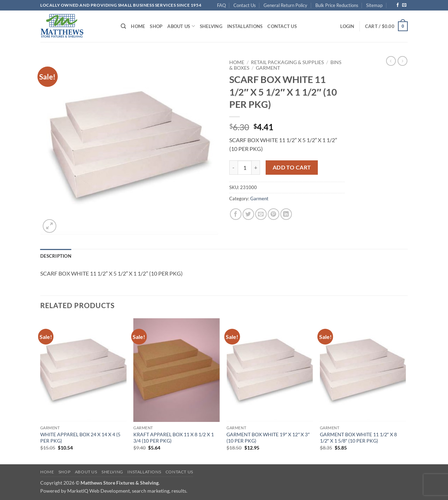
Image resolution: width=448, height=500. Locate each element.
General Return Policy (285, 5)
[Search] (123, 26)
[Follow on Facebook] (398, 5)
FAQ (221, 5)
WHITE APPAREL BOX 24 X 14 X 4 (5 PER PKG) (80, 438)
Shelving (211, 26)
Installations (245, 26)
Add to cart (292, 167)
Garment (268, 68)
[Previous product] (402, 61)
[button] (347, 26)
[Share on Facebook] (236, 214)
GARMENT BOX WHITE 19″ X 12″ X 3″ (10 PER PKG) (268, 438)
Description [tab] (56, 256)
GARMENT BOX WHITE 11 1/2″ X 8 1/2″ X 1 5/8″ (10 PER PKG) (358, 438)
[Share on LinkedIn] (286, 214)
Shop (156, 26)
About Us (181, 26)
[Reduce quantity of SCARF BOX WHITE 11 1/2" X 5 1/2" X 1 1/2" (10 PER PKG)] (233, 167)
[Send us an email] (404, 5)
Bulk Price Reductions (337, 5)
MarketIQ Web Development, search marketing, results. (127, 491)
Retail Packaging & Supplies (287, 62)
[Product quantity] (245, 167)
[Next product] (391, 61)
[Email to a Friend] (261, 214)
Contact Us (245, 5)
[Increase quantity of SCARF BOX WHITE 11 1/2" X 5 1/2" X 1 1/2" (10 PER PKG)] (256, 167)
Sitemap (374, 5)
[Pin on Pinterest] (274, 214)
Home (138, 26)
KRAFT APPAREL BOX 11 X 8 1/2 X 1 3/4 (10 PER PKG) (174, 438)
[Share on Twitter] (248, 214)
